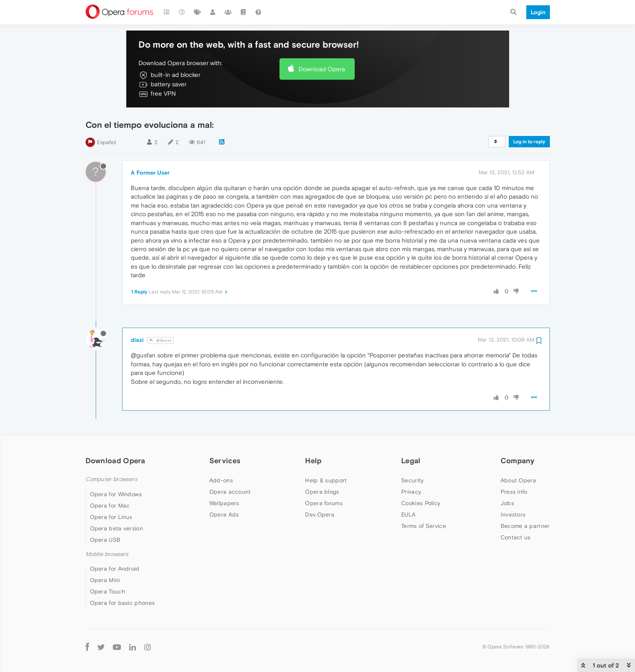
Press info (514, 492)
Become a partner (525, 526)
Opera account (230, 492)
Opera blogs (322, 492)
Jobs (507, 503)
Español (107, 142)
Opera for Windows (116, 494)
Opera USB (105, 540)
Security (412, 480)
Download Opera (322, 69)
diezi (137, 340)
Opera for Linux (111, 517)
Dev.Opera (320, 514)
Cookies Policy (421, 503)
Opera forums (324, 503)
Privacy (411, 492)
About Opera (518, 480)
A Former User (150, 173)
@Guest (160, 340)
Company (518, 461)
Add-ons (221, 480)
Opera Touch (108, 591)
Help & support (326, 480)
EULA (408, 514)
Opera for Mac (110, 506)
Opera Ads (224, 514)
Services (225, 461)
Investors (513, 514)
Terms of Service (424, 526)
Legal (411, 461)
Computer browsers (111, 479)
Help (313, 461)
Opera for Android (115, 569)
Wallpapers (224, 503)
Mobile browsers (107, 554)
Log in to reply (529, 142)
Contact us (516, 537)
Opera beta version (116, 528)
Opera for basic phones (123, 603)
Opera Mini (105, 580)
